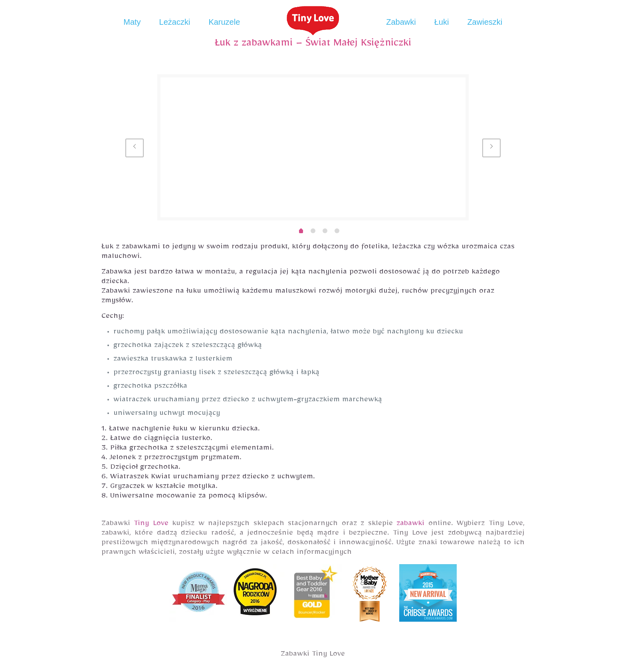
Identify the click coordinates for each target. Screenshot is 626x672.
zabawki (410, 525)
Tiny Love (151, 525)
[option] (313, 147)
